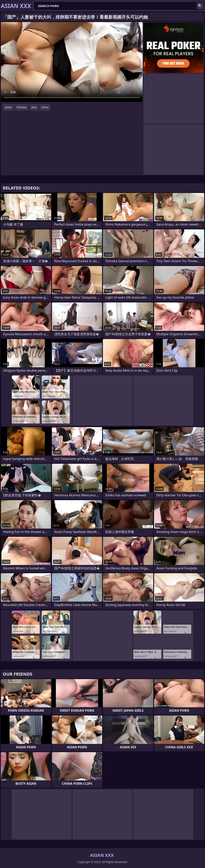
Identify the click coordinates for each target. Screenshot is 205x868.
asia (34, 107)
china (45, 107)
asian (8, 107)
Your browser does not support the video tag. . (72, 62)
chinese (22, 107)
